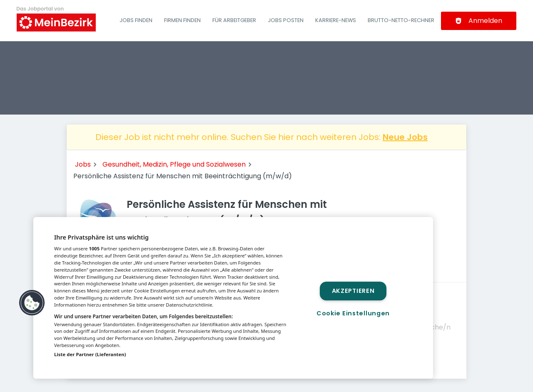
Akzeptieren (353, 291)
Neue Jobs (405, 137)
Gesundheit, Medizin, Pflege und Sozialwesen (174, 164)
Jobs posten (286, 20)
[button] (32, 303)
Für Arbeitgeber (234, 20)
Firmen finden (182, 20)
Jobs (83, 164)
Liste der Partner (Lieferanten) (90, 354)
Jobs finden (136, 20)
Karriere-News (336, 20)
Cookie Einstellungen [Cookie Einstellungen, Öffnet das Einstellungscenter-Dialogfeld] (353, 313)
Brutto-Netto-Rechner (401, 20)
